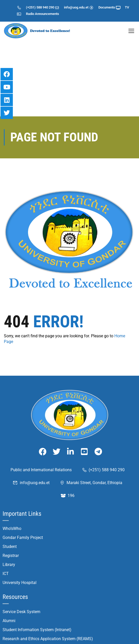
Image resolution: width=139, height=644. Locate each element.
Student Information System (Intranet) (37, 593)
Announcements (47, 14)
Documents (102, 7)
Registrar (11, 519)
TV (123, 7)
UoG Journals (15, 611)
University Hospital (20, 546)
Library (9, 528)
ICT (6, 537)
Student (10, 510)
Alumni (9, 584)
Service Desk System (21, 575)
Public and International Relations (41, 433)
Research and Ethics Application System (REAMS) (48, 602)
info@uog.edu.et (72, 7)
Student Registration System (28, 629)
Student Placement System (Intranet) (36, 638)
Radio (25, 14)
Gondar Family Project (23, 501)
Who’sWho (12, 492)
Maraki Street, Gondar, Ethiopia (91, 446)
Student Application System (28, 620)
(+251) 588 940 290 (35, 7)
